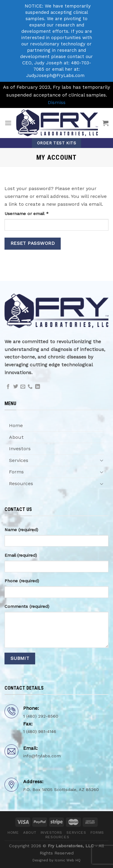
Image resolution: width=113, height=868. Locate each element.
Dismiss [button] (57, 102)
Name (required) (21, 530)
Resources (21, 483)
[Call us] (30, 387)
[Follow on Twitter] (16, 387)
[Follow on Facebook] (8, 387)
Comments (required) (27, 606)
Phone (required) (22, 581)
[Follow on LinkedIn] (38, 387)
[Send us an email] (23, 387)
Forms (16, 472)
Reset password (33, 243)
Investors (20, 449)
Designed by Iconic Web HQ (56, 860)
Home (16, 425)
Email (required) (21, 555)
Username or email (36, 213)
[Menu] (8, 123)
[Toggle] (102, 460)
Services (19, 460)
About (16, 437)
